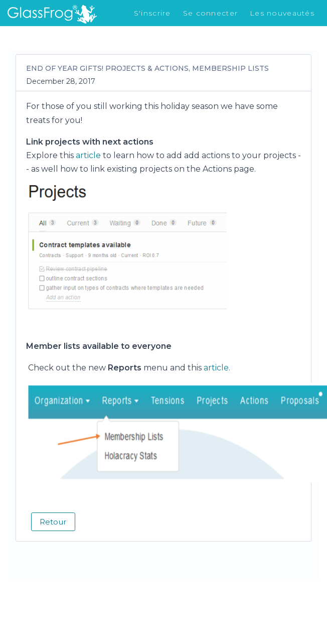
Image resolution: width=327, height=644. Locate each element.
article (89, 155)
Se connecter (210, 13)
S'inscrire (152, 13)
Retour (53, 522)
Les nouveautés (282, 13)
